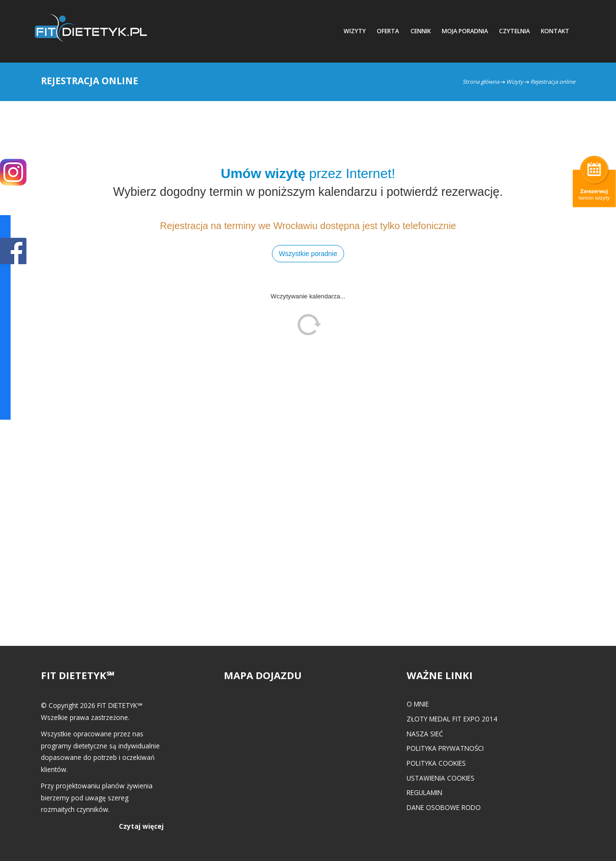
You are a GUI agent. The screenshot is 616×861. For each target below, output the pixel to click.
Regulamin (424, 792)
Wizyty (515, 82)
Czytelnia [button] (514, 31)
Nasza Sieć (425, 734)
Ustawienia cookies (441, 778)
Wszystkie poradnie (308, 254)
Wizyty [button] (355, 31)
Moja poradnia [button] (465, 31)
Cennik (421, 31)
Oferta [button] (388, 31)
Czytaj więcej (141, 826)
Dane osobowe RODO (444, 807)
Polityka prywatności (445, 748)
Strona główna (481, 82)
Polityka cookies (436, 763)
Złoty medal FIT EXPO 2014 (452, 719)
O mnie (418, 704)
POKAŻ (13, 251)
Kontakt (555, 31)
